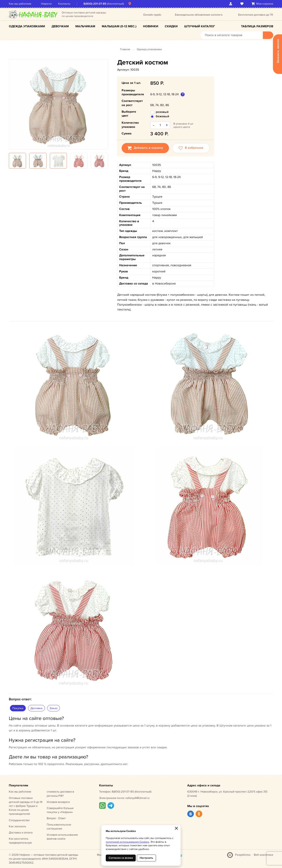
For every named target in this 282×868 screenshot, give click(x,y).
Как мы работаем (20, 4)
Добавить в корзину (145, 148)
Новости (46, 4)
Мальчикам (85, 26)
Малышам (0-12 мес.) (119, 26)
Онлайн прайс (152, 15)
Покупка (18, 708)
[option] (59, 104)
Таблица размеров (257, 26)
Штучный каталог (200, 26)
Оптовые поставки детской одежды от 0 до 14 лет (26, 806)
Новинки (151, 26)
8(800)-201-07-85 (95, 4)
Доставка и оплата (21, 833)
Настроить (146, 858)
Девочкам (60, 26)
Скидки (171, 26)
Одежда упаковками (27, 26)
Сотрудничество (19, 820)
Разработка (243, 855)
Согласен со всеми (121, 858)
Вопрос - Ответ (56, 818)
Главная (125, 49)
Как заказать (18, 826)
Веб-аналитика (263, 855)
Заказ (54, 708)
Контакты (64, 4)
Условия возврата (58, 802)
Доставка (36, 708)
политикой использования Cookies (127, 842)
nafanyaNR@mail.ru (137, 798)
